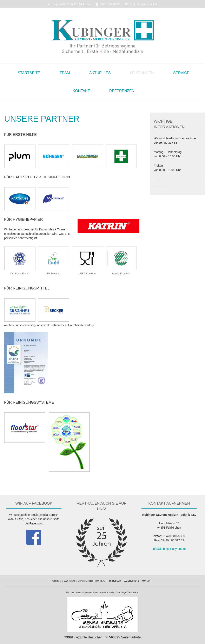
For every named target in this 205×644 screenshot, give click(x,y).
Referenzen (122, 91)
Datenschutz (131, 581)
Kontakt (81, 91)
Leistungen (142, 73)
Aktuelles (100, 73)
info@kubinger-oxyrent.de (143, 4)
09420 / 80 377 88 (110, 4)
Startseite (29, 73)
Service (181, 73)
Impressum (115, 581)
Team (65, 73)
